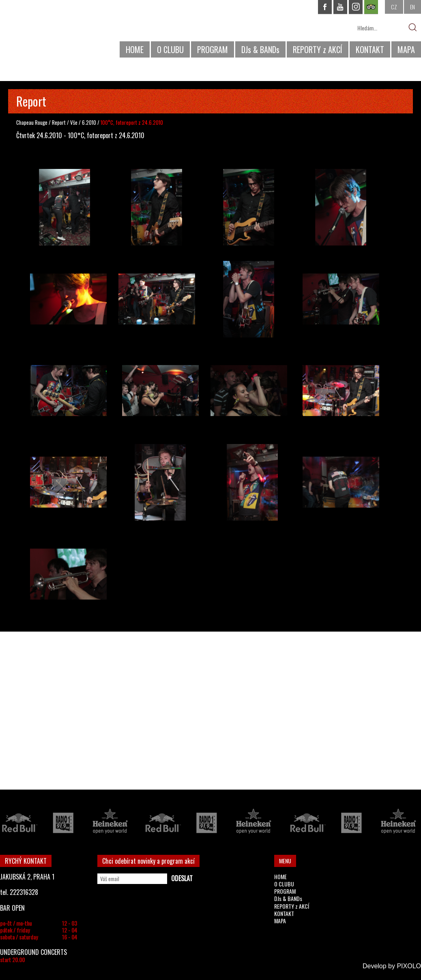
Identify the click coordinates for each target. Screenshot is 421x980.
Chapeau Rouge (32, 122)
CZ (394, 7)
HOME (135, 49)
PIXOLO (409, 966)
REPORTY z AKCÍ (318, 49)
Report (59, 122)
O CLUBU (170, 49)
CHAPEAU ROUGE (44, 32)
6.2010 (89, 122)
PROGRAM (213, 49)
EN (412, 7)
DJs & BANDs (260, 49)
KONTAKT (370, 49)
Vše (74, 122)
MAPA (406, 49)
